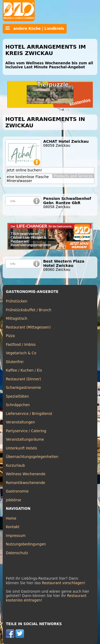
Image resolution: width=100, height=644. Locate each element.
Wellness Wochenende (26, 474)
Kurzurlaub (15, 466)
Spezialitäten (17, 396)
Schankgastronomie (23, 388)
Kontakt (13, 527)
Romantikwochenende (25, 483)
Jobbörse (14, 500)
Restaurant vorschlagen (63, 583)
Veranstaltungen (20, 422)
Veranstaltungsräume (25, 439)
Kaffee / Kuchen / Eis (24, 370)
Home (11, 518)
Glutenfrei (15, 362)
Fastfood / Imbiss (21, 345)
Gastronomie (17, 491)
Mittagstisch (17, 319)
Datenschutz (17, 553)
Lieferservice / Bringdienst (29, 414)
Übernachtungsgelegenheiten (32, 457)
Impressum (16, 536)
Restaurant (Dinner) (23, 379)
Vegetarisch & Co (21, 353)
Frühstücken (17, 301)
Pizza (10, 336)
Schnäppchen (18, 405)
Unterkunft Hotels (21, 448)
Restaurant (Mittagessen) (28, 327)
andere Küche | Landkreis (35, 28)
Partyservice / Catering (26, 431)
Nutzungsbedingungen (26, 544)
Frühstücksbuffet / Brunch (29, 310)
